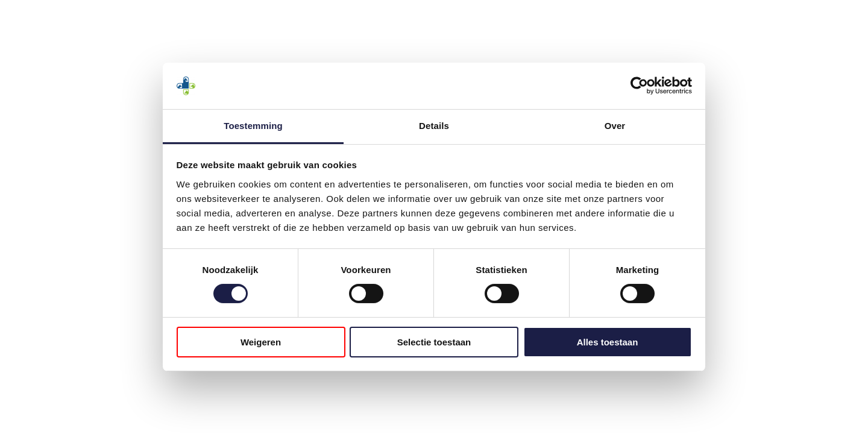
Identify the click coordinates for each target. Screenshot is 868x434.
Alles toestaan (608, 342)
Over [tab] (615, 126)
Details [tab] (434, 126)
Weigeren (261, 342)
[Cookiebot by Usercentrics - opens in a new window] (639, 86)
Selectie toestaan (434, 342)
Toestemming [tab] (253, 126)
